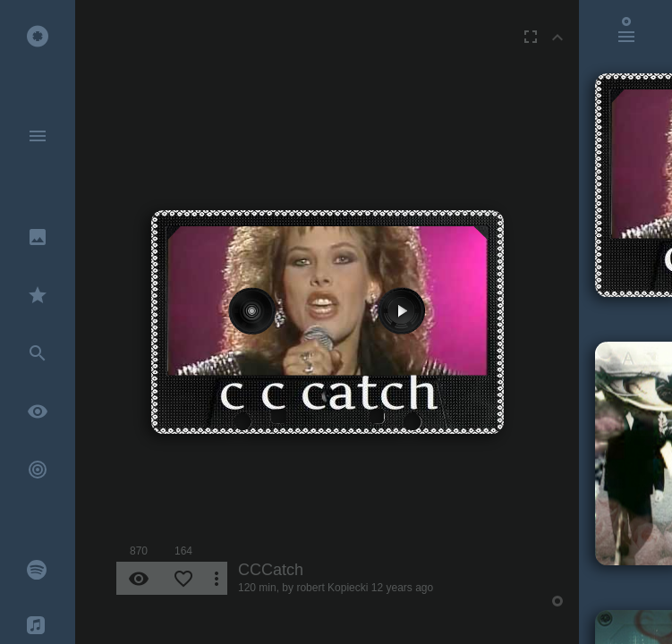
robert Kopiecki (332, 588)
